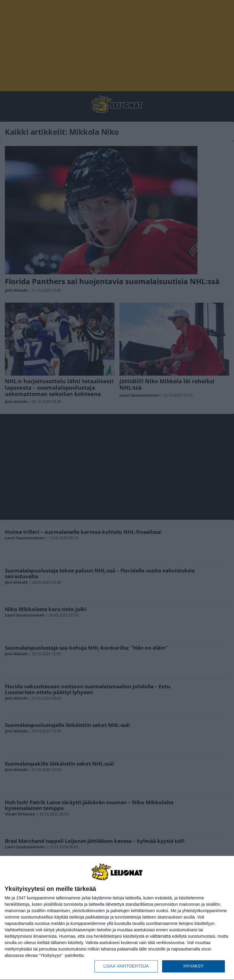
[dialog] (117, 918)
